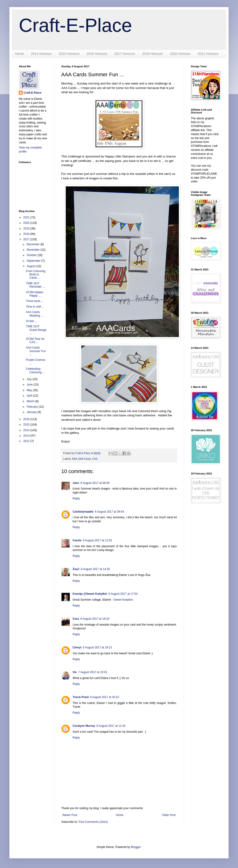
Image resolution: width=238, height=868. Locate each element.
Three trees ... (35, 301)
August (31, 266)
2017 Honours (125, 54)
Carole (77, 540)
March (31, 401)
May (30, 390)
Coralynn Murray (84, 726)
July (30, 379)
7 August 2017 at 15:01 (93, 672)
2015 (27, 425)
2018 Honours (152, 54)
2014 (27, 430)
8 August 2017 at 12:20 (111, 726)
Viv (75, 672)
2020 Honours (180, 54)
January (32, 412)
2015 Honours (69, 54)
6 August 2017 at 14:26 (95, 569)
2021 (27, 217)
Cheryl (77, 647)
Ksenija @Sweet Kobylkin (90, 594)
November (34, 250)
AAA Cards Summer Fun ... (36, 351)
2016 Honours (97, 54)
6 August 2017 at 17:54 (123, 594)
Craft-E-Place (75, 25)
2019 (27, 229)
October (32, 255)
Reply (76, 498)
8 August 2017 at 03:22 (105, 697)
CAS (95, 459)
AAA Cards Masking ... (35, 314)
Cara (76, 619)
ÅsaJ (76, 569)
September (34, 261)
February (33, 407)
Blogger (136, 847)
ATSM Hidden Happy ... (35, 294)
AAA (74, 459)
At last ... (31, 321)
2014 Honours (41, 54)
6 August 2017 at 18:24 (95, 619)
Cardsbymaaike (83, 512)
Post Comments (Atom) (93, 822)
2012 (27, 441)
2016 (27, 419)
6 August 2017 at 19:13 (97, 647)
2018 (27, 234)
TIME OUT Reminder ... (35, 285)
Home (19, 54)
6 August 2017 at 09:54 (109, 512)
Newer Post (70, 815)
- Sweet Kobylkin (122, 600)
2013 (27, 436)
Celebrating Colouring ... (35, 370)
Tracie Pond (81, 697)
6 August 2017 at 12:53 (97, 540)
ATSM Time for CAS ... (35, 341)
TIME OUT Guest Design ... (36, 330)
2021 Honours (208, 54)
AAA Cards (84, 459)
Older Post (169, 815)
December (34, 244)
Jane (76, 483)
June (30, 385)
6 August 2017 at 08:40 (95, 483)
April (30, 396)
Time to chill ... (35, 307)
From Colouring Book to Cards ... (36, 275)
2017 (27, 239)
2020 (27, 223)
